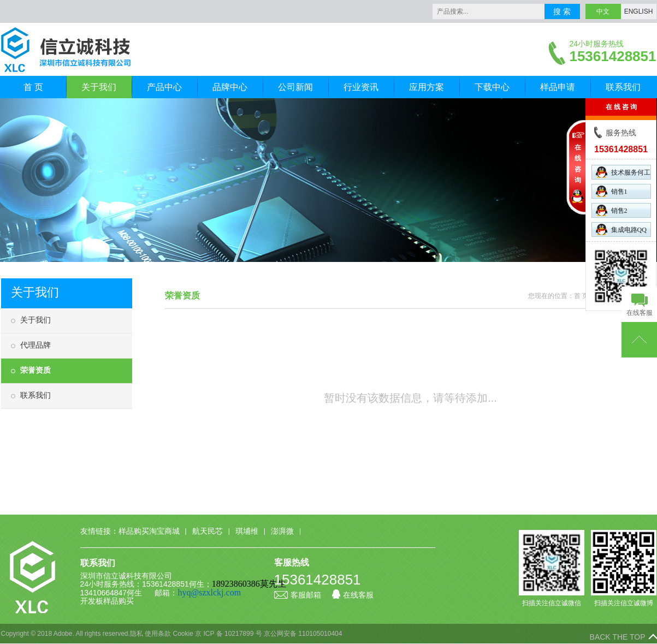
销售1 (612, 191)
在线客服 (353, 595)
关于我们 (99, 87)
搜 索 (562, 11)
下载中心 (492, 87)
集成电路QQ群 (621, 230)
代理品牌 (35, 345)
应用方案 (427, 87)
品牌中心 (230, 87)
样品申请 (558, 87)
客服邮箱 (298, 595)
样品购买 (119, 601)
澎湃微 (282, 531)
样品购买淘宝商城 (149, 531)
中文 (603, 11)
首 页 (33, 87)
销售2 (612, 210)
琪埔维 (247, 531)
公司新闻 (295, 87)
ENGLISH (639, 11)
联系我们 (623, 87)
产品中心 (164, 87)
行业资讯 (361, 87)
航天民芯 (208, 531)
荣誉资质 (35, 370)
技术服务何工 (623, 172)
